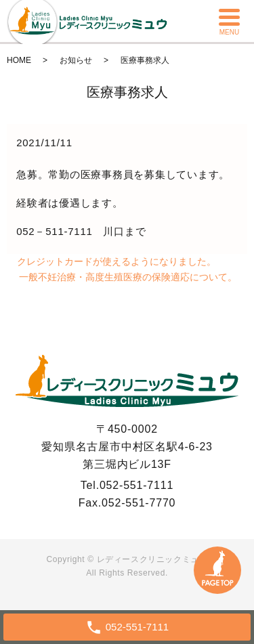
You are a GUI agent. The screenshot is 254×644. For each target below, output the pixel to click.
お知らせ (76, 60)
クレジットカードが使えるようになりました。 (117, 261)
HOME (19, 60)
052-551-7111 (136, 485)
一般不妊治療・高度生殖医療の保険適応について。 (128, 277)
